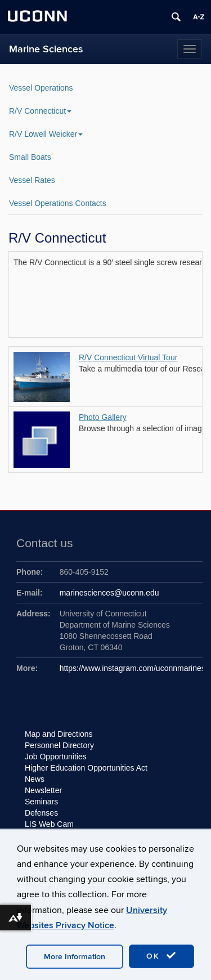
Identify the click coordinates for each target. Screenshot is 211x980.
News (35, 779)
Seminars (41, 802)
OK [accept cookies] (161, 956)
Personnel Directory (59, 745)
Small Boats (30, 157)
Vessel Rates (32, 180)
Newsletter (43, 790)
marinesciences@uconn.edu (109, 593)
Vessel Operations (41, 88)
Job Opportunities (56, 757)
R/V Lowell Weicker (46, 134)
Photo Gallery (103, 417)
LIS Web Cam (49, 824)
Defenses (41, 813)
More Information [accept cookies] (75, 957)
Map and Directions (59, 734)
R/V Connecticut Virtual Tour (128, 357)
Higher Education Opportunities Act (86, 768)
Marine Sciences (46, 49)
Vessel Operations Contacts (58, 203)
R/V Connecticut (40, 111)
